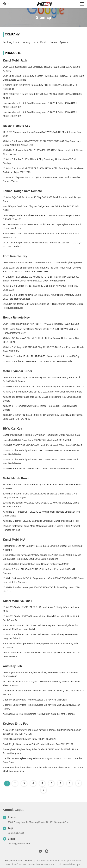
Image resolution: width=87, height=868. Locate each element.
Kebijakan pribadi (14, 861)
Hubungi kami (30, 42)
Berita (44, 42)
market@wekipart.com (19, 844)
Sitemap (29, 861)
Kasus (53, 42)
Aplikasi (64, 42)
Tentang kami (11, 42)
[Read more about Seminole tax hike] (79, 783)
